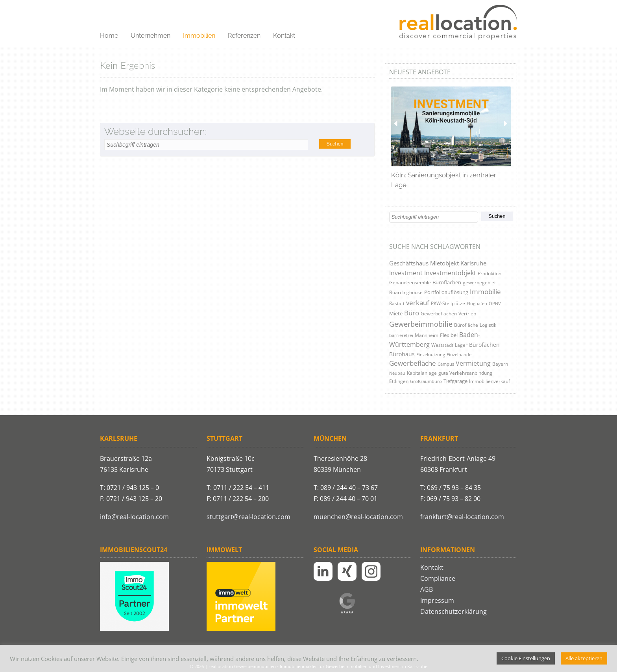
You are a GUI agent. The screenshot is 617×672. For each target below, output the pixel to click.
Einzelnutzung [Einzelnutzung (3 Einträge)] (431, 354)
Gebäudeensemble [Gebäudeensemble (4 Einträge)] (410, 283)
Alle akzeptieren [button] (584, 658)
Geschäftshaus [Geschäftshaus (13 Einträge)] (409, 263)
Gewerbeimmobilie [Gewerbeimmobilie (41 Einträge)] (421, 324)
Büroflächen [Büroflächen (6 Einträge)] (447, 282)
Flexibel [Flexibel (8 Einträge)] (449, 335)
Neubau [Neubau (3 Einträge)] (397, 373)
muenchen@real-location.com (358, 517)
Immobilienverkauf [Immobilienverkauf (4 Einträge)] (490, 381)
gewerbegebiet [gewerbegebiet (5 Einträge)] (479, 283)
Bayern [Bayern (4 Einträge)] (500, 364)
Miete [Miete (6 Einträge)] (396, 313)
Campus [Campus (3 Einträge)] (446, 364)
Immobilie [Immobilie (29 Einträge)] (485, 292)
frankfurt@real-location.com (462, 517)
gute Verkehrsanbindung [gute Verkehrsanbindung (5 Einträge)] (465, 373)
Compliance (438, 578)
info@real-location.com (134, 517)
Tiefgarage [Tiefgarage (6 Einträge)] (455, 381)
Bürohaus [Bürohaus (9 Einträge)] (402, 354)
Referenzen (244, 36)
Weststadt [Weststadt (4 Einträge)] (442, 345)
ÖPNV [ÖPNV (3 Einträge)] (495, 303)
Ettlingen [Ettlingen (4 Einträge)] (399, 381)
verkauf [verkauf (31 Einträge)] (418, 303)
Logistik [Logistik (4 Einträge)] (488, 325)
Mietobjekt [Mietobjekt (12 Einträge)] (444, 263)
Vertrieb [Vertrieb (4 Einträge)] (467, 314)
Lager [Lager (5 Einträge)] (461, 345)
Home (109, 36)
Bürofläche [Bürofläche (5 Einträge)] (466, 325)
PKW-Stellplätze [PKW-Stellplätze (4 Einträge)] (448, 303)
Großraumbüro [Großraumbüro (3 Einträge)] (426, 381)
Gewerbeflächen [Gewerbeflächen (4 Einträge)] (439, 314)
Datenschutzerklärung (454, 611)
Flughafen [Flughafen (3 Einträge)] (477, 303)
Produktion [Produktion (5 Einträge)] (490, 273)
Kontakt (284, 36)
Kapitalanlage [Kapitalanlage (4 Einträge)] (422, 373)
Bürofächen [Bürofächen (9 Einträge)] (484, 345)
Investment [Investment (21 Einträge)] (406, 273)
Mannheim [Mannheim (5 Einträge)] (427, 335)
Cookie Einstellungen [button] (526, 658)
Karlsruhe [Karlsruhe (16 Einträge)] (473, 263)
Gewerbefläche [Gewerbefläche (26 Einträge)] (413, 363)
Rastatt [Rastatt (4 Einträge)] (397, 303)
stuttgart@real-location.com (248, 517)
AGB (427, 589)
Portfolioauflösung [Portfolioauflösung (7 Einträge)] (446, 292)
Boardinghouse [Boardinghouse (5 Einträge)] (406, 292)
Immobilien (199, 36)
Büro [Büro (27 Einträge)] (412, 313)
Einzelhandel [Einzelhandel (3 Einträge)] (460, 354)
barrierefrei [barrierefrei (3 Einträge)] (401, 335)
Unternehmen (151, 36)
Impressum (437, 600)
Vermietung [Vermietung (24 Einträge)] (473, 363)
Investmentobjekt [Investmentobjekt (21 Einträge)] (450, 273)
